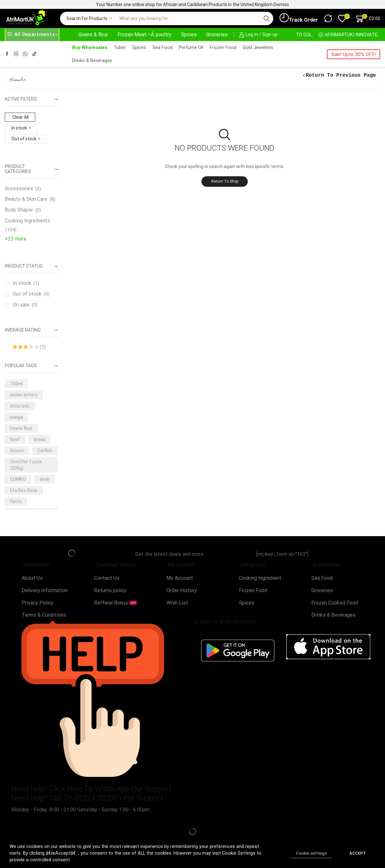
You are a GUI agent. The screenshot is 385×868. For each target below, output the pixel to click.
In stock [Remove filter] (19, 128)
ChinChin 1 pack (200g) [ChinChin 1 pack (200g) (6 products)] (26, 465)
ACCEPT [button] (358, 853)
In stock (26, 283)
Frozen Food (223, 47)
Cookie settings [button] (311, 853)
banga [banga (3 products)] (17, 417)
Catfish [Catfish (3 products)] (45, 451)
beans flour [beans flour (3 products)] (21, 428)
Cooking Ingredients (27, 221)
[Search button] (267, 18)
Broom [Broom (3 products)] (17, 451)
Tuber (120, 47)
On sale (25, 305)
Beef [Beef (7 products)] (15, 439)
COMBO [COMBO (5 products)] (18, 479)
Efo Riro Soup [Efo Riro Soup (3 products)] (24, 490)
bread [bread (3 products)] (40, 439)
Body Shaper (19, 210)
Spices (189, 35)
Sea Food (162, 47)
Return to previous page (341, 75)
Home (15, 80)
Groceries (217, 35)
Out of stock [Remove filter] (24, 139)
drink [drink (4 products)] (45, 479)
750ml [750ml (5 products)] (17, 384)
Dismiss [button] (281, 4)
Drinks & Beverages (92, 60)
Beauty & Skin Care (26, 199)
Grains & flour (93, 35)
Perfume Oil (191, 47)
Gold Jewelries (258, 47)
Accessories (19, 189)
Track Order (299, 18)
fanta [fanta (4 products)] (16, 501)
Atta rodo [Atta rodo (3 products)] (20, 406)
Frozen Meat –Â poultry (145, 35)
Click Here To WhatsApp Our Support (110, 789)
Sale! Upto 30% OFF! (354, 54)
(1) (29, 347)
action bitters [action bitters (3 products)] (24, 395)
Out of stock (31, 294)
